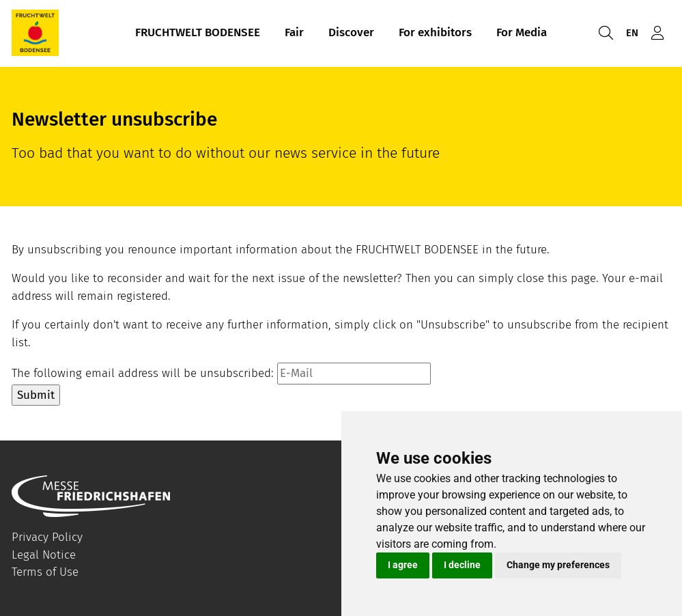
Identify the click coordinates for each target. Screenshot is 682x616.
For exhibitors (435, 33)
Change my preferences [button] (558, 565)
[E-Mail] (354, 374)
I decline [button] (462, 565)
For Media (522, 33)
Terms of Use (45, 572)
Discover (351, 33)
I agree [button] (403, 565)
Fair (294, 33)
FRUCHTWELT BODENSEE (198, 33)
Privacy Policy (47, 537)
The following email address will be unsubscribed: (143, 373)
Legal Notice (44, 555)
